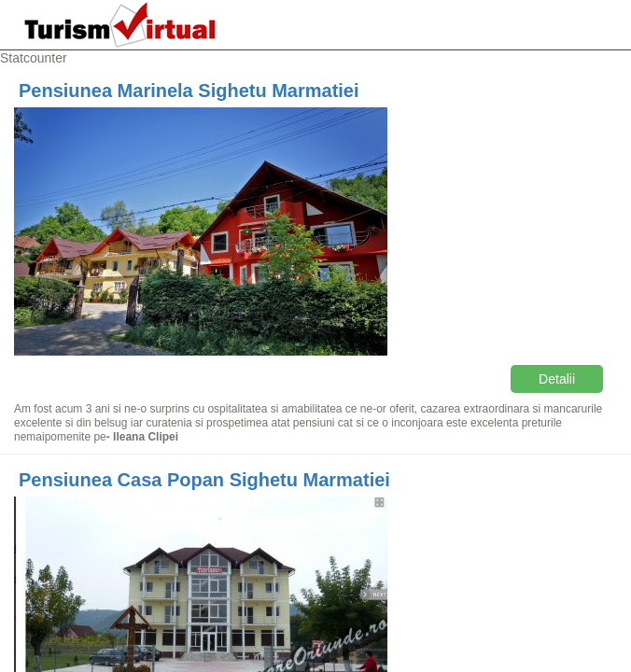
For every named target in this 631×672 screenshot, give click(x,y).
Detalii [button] (557, 379)
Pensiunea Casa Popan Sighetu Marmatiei (204, 480)
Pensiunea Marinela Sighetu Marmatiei (189, 91)
